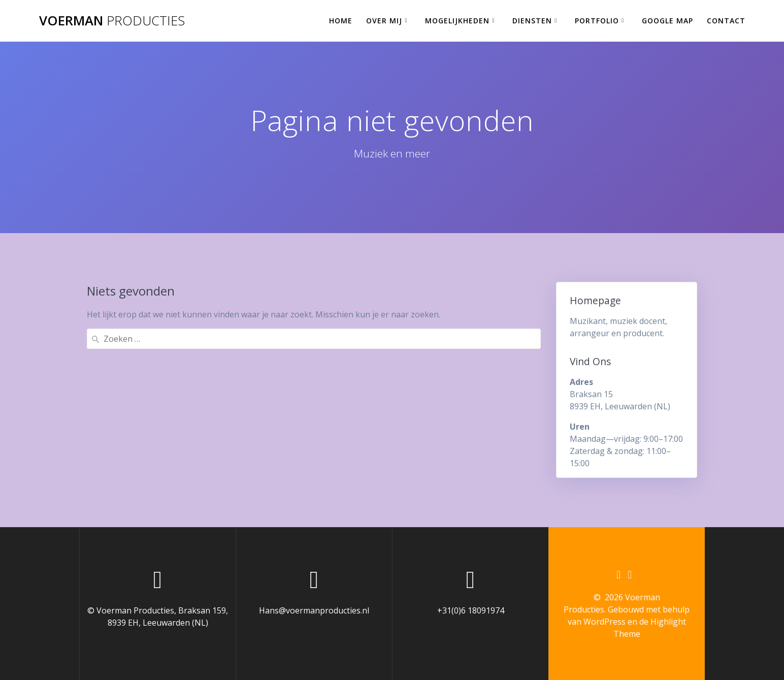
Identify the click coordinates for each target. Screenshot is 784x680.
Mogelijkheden (457, 21)
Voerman (112, 21)
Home (341, 21)
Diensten (532, 21)
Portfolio (597, 21)
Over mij (384, 21)
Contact (726, 21)
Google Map (667, 21)
